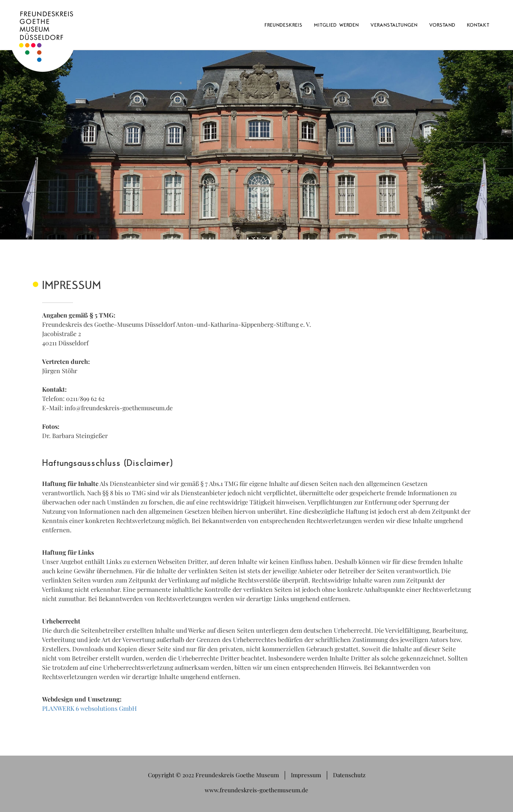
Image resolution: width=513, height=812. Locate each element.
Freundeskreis (284, 25)
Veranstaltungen (394, 25)
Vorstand (442, 25)
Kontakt (478, 25)
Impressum (306, 775)
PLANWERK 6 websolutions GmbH (89, 708)
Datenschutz (349, 775)
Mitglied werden (336, 25)
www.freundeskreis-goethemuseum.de (256, 790)
